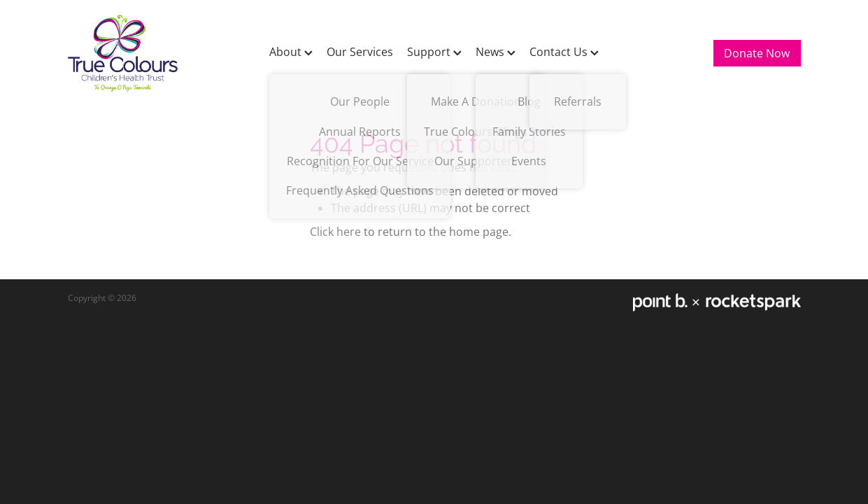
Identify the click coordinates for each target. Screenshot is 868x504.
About (291, 52)
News (496, 52)
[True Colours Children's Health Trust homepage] (141, 53)
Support (434, 52)
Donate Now (757, 53)
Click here (335, 232)
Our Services (360, 52)
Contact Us (564, 52)
